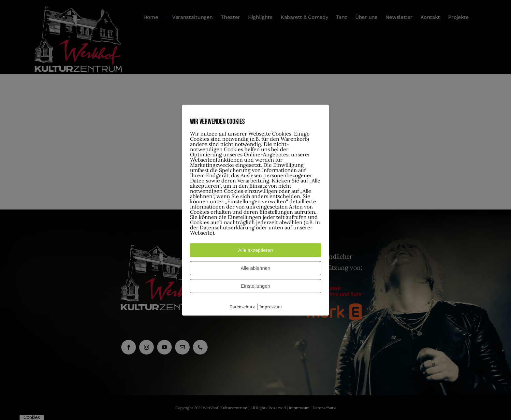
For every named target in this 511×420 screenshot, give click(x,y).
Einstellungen (255, 286)
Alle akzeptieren (256, 250)
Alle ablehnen (256, 268)
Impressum (271, 307)
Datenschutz (242, 307)
